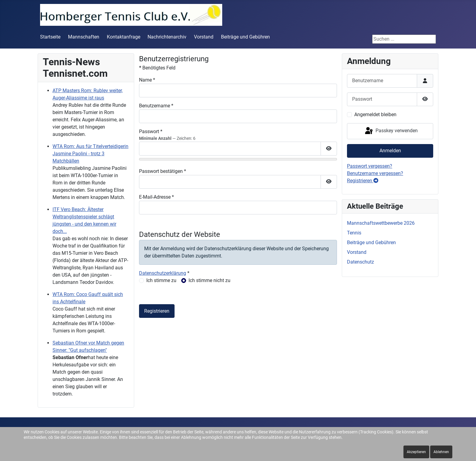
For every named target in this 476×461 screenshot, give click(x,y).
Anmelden (390, 151)
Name (147, 80)
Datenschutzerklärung (163, 273)
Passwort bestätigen (163, 171)
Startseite (50, 37)
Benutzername (156, 106)
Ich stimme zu (161, 280)
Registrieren (157, 311)
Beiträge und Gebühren (245, 37)
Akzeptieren (416, 452)
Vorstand (204, 37)
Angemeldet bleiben (375, 114)
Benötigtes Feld (157, 68)
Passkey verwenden (391, 131)
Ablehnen (441, 452)
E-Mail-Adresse (156, 197)
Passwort (151, 131)
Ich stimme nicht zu (209, 280)
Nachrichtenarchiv (167, 37)
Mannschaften (84, 37)
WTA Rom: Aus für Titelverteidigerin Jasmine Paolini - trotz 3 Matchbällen (90, 154)
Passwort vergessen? (370, 166)
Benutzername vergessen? (375, 173)
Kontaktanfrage (124, 37)
